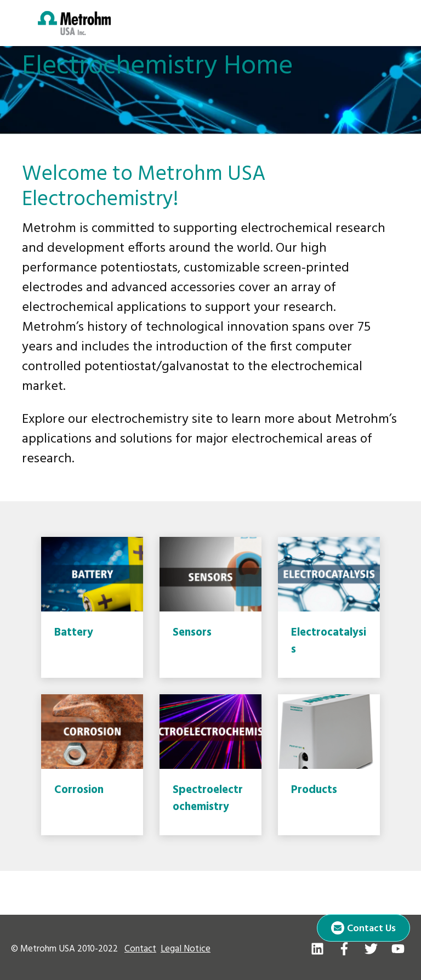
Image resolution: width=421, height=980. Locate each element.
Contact (140, 949)
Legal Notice (186, 949)
